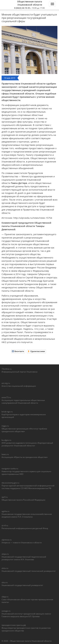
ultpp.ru (5, 597)
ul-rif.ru (5, 525)
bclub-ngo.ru (7, 412)
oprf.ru (5, 497)
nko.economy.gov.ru (10, 483)
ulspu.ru (5, 554)
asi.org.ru (6, 383)
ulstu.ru (5, 568)
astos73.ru (6, 397)
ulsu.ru (5, 582)
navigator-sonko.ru (10, 469)
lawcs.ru (5, 454)
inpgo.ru (5, 426)
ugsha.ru (5, 511)
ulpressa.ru (7, 540)
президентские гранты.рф (14, 625)
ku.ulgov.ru (6, 440)
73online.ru (7, 369)
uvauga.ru (6, 611)
